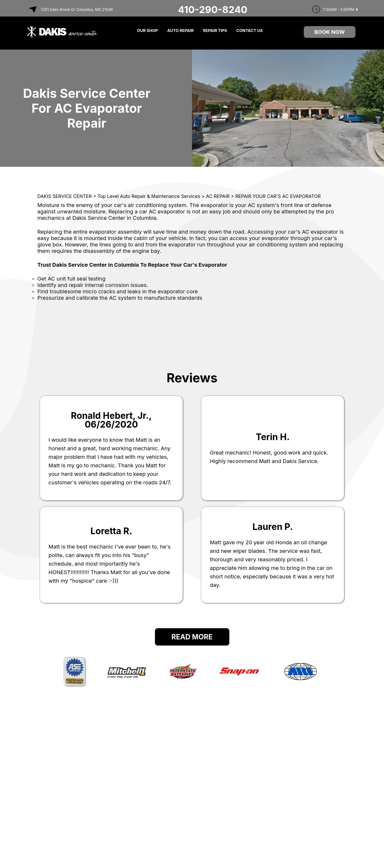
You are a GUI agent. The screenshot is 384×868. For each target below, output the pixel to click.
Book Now (330, 32)
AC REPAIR (218, 196)
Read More (192, 637)
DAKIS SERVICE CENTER (65, 196)
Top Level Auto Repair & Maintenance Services (149, 196)
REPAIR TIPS (215, 31)
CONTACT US (249, 31)
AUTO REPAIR (180, 31)
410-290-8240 (213, 10)
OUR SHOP (147, 31)
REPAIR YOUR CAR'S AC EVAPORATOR (278, 196)
